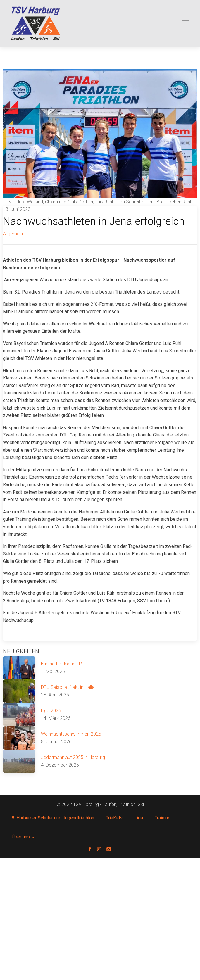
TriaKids (114, 818)
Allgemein (13, 234)
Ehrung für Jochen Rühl (64, 664)
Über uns (21, 837)
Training (163, 818)
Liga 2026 (51, 711)
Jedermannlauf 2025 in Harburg (73, 757)
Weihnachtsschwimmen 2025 (71, 734)
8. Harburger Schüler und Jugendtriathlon (53, 818)
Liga (139, 818)
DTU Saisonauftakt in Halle (68, 687)
